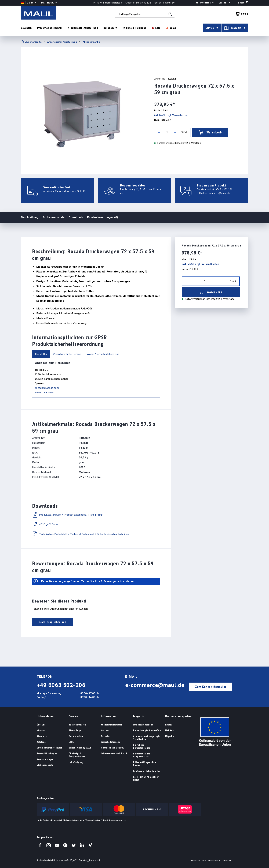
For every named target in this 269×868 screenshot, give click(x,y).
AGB (204, 861)
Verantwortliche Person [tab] (67, 354)
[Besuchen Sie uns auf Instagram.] (49, 845)
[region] (83, 109)
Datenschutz (227, 861)
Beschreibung (30, 217)
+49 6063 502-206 (61, 685)
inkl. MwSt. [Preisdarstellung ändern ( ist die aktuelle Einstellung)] (49, 3)
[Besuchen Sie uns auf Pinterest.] (65, 845)
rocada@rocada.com (47, 388)
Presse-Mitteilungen (47, 753)
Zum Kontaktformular (211, 687)
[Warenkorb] (241, 14)
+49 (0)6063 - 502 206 (220, 189)
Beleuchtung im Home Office (147, 730)
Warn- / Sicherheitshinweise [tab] (103, 354)
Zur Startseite (31, 42)
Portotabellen (76, 736)
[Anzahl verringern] (159, 132)
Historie (41, 730)
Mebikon (169, 730)
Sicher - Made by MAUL (80, 748)
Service (73, 716)
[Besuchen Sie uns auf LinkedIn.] (82, 845)
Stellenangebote (45, 765)
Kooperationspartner (179, 716)
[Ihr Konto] (243, 3)
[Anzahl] (167, 132)
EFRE (71, 742)
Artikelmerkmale (53, 217)
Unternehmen (46, 716)
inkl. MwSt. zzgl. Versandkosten (171, 115)
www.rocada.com (45, 392)
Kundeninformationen (112, 725)
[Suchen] (171, 14)
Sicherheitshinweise (111, 742)
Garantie (105, 736)
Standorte (42, 736)
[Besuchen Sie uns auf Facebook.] (40, 845)
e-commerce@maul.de (218, 193)
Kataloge (41, 742)
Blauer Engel (75, 730)
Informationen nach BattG (114, 753)
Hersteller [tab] (41, 354)
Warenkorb (210, 132)
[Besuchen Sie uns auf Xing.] (90, 845)
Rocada (169, 725)
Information (109, 716)
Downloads (76, 217)
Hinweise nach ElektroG (113, 748)
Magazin (139, 716)
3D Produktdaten (77, 725)
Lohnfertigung (76, 762)
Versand (105, 730)
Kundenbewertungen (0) (103, 217)
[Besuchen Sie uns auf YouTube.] (57, 845)
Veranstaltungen (45, 759)
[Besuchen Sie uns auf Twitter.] (74, 845)
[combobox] (145, 14)
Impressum (195, 861)
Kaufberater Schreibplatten (147, 771)
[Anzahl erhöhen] (175, 132)
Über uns (41, 725)
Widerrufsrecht (214, 861)
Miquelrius (170, 736)
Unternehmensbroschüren (50, 748)
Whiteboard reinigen (143, 725)
